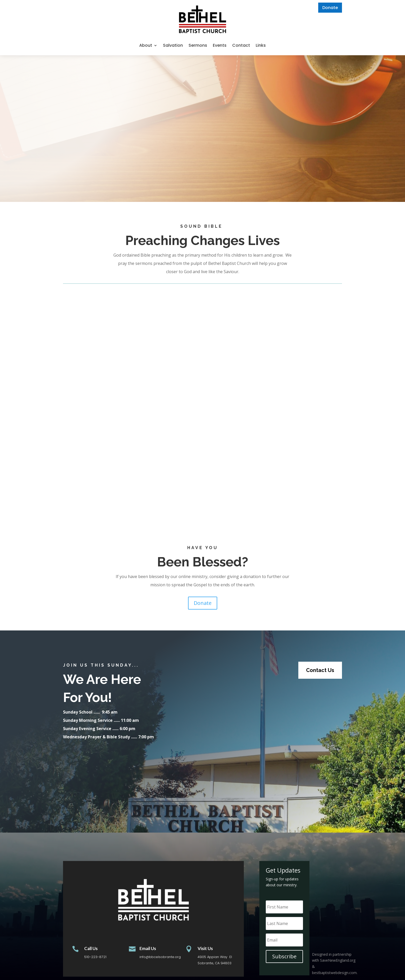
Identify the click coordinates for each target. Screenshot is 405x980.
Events (220, 45)
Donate (330, 8)
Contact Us (320, 670)
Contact (241, 45)
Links (261, 45)
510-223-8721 (95, 957)
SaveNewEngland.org (338, 960)
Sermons (198, 45)
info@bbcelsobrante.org (160, 957)
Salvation (173, 45)
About (146, 45)
